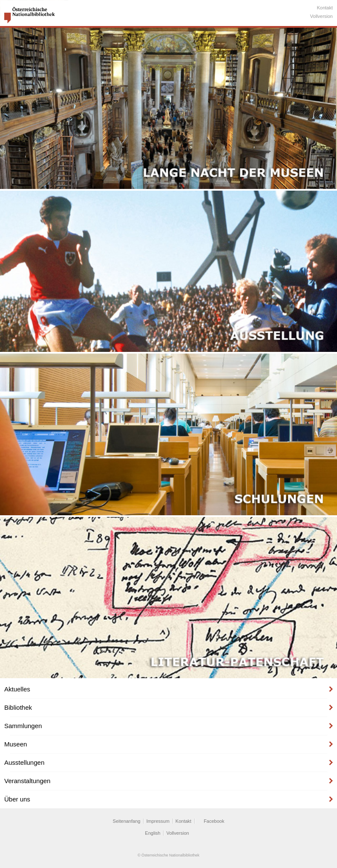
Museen (16, 744)
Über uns (17, 799)
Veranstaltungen (27, 781)
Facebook (214, 821)
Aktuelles (17, 689)
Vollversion (321, 16)
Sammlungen (23, 726)
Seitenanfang (127, 821)
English (153, 833)
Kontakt (325, 8)
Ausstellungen (24, 762)
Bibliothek (18, 707)
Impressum (158, 821)
